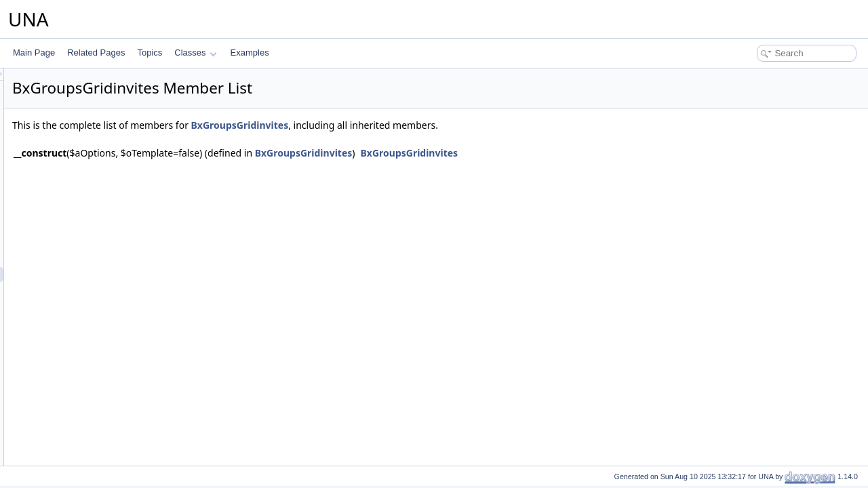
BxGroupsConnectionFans (107, 125)
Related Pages (96, 53)
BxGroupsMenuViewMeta (105, 409)
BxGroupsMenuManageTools (112, 334)
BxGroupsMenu (87, 319)
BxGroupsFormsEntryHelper (110, 200)
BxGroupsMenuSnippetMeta (110, 349)
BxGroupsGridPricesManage (111, 289)
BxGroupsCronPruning (100, 140)
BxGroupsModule (91, 424)
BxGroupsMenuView (96, 364)
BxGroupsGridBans (94, 230)
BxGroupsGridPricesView (105, 304)
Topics (150, 53)
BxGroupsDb (82, 155)
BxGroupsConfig (89, 110)
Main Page (34, 53)
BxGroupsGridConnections (107, 260)
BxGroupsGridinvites (96, 274)
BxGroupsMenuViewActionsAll (114, 394)
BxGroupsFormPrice (96, 185)
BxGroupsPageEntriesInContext (117, 453)
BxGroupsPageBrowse (100, 439)
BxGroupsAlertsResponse (106, 81)
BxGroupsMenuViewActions (110, 379)
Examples (250, 53)
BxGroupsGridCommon (101, 245)
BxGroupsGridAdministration (111, 215)
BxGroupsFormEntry (96, 170)
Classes (195, 53)
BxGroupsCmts (86, 96)
